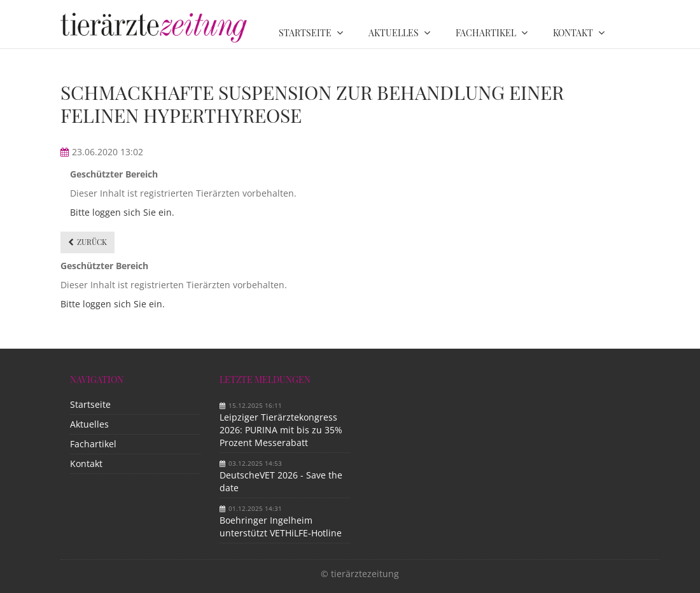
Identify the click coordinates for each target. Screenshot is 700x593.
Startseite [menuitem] (305, 33)
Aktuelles (89, 424)
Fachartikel (93, 444)
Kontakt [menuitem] (573, 33)
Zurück (92, 242)
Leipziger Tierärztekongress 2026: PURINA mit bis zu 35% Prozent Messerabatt (281, 430)
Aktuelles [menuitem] (394, 33)
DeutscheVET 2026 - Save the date (281, 481)
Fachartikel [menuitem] (486, 33)
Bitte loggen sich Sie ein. (122, 212)
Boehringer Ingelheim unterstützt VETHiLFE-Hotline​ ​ (282, 527)
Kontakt (86, 464)
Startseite (90, 404)
